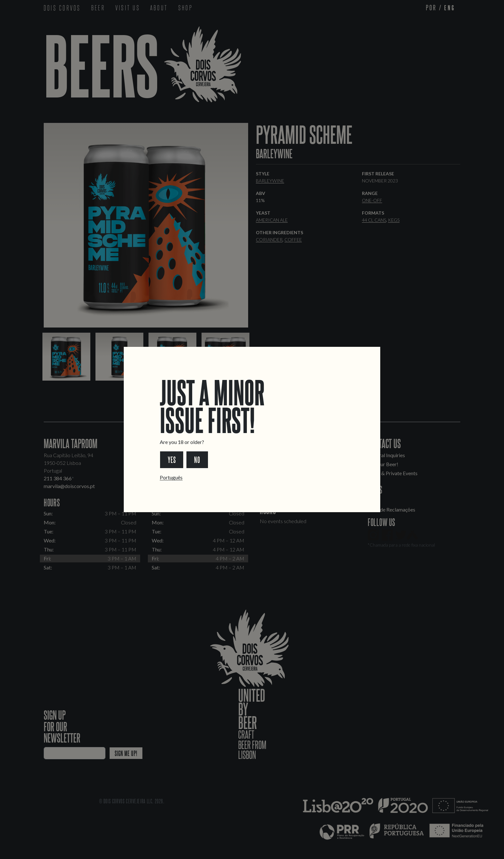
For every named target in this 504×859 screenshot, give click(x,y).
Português (171, 477)
